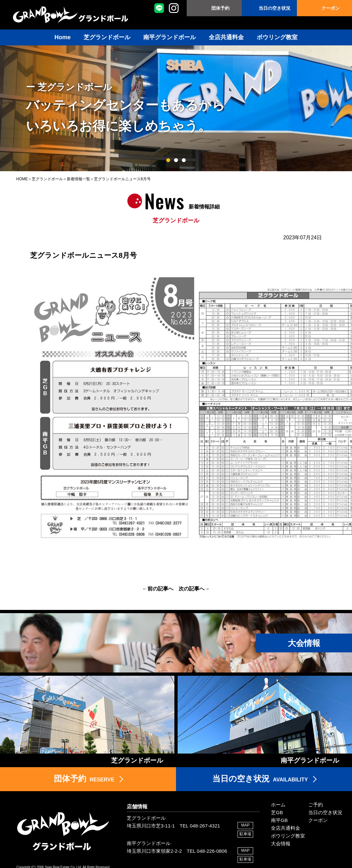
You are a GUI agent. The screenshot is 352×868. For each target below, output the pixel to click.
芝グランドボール (107, 37)
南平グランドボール (170, 37)
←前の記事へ (158, 589)
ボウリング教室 (277, 37)
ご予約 (316, 805)
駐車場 (245, 834)
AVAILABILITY (260, 779)
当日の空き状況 (275, 8)
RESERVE (84, 779)
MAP (245, 825)
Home (63, 37)
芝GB (277, 812)
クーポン (331, 8)
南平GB (279, 820)
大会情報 (281, 844)
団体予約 (220, 8)
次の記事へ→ (194, 589)
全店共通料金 (226, 37)
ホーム (278, 805)
